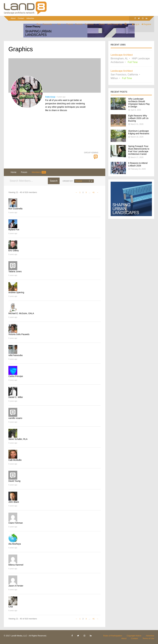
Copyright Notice (134, 636)
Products (79, 24)
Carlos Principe (16, 376)
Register (146, 24)
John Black (14, 502)
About (13, 18)
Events (102, 24)
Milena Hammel (16, 565)
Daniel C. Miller (16, 397)
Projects (70, 24)
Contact (21, 18)
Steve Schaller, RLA (18, 439)
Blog (38, 24)
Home (14, 172)
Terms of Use (148, 638)
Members (39, 172)
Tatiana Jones (15, 271)
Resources (89, 24)
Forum (24, 172)
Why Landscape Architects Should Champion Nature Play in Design (139, 103)
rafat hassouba (16, 355)
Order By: (68, 181)
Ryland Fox (14, 230)
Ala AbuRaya (15, 544)
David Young (14, 481)
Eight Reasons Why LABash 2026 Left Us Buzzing (138, 118)
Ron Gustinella (15, 209)
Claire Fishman (16, 523)
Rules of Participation (113, 636)
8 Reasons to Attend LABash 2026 (138, 164)
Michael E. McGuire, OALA (21, 313)
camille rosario (15, 418)
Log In (136, 24)
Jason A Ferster (16, 586)
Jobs (59, 24)
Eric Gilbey (14, 251)
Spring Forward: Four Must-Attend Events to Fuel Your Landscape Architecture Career (139, 150)
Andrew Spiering (16, 292)
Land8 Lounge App (115, 24)
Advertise (30, 18)
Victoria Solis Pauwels (19, 334)
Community (47, 24)
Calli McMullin (15, 460)
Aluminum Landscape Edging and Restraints (139, 132)
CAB (11, 607)
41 (94, 192)
